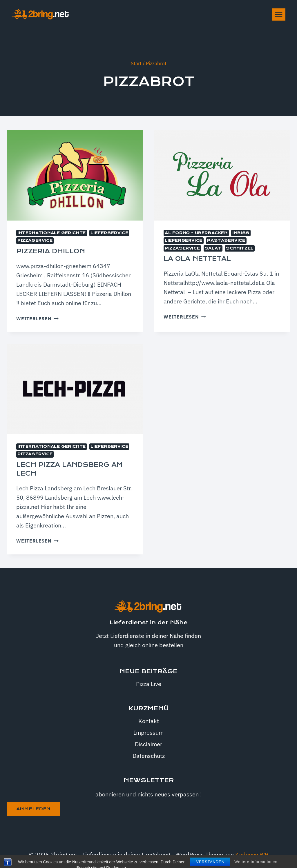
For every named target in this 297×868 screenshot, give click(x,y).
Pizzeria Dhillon (51, 251)
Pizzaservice (35, 241)
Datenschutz (149, 756)
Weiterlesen (37, 319)
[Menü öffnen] (279, 14)
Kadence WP (252, 855)
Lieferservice (109, 233)
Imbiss (241, 233)
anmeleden (33, 809)
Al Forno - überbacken (196, 233)
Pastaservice (226, 241)
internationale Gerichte (52, 233)
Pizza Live (149, 684)
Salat (213, 248)
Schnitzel (240, 248)
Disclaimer (148, 744)
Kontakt (149, 721)
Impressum (149, 733)
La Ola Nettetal (197, 259)
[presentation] (75, 175)
